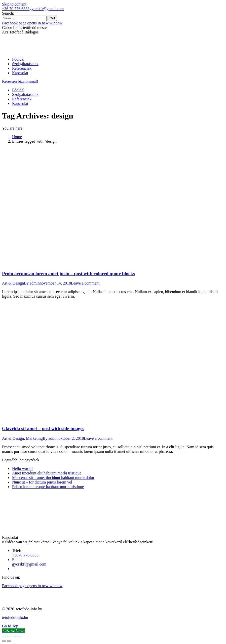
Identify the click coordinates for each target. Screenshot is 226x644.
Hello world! (22, 469)
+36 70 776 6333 (16, 9)
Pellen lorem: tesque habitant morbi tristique (48, 487)
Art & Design (13, 283)
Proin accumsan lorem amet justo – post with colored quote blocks (68, 274)
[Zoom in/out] (19, 636)
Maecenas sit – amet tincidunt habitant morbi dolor (53, 478)
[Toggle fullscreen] (14, 636)
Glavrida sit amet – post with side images (43, 429)
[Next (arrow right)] (9, 641)
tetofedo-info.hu (15, 617)
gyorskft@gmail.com (47, 9)
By (32, 283)
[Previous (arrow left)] (4, 641)
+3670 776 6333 (25, 555)
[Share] (9, 636)
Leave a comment (85, 283)
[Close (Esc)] (4, 636)
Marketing (34, 438)
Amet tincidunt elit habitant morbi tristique (47, 473)
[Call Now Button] (14, 631)
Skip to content (14, 4)
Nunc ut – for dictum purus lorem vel (42, 482)
